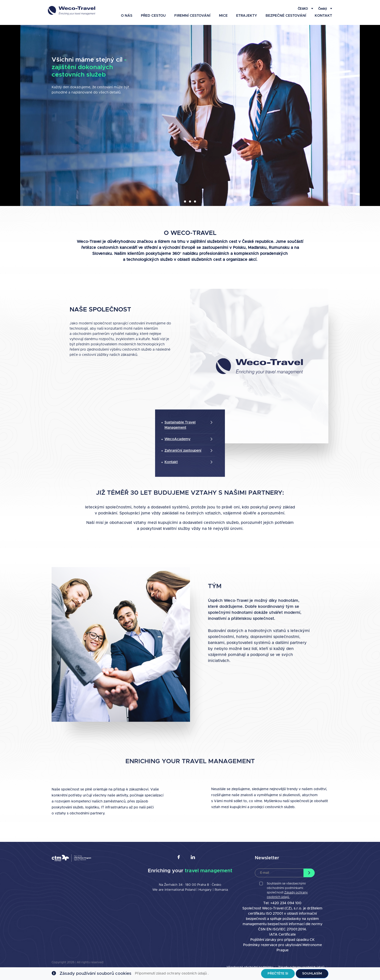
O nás (127, 9)
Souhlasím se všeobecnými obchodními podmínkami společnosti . (287, 890)
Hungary (206, 890)
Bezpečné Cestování (286, 9)
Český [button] (323, 6)
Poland (190, 890)
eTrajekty (247, 9)
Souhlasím (312, 974)
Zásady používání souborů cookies (95, 974)
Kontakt (323, 9)
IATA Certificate (283, 935)
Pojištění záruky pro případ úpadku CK (282, 940)
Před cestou (153, 9)
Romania (221, 890)
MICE (223, 9)
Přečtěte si (278, 974)
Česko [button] (303, 6)
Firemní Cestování (192, 9)
